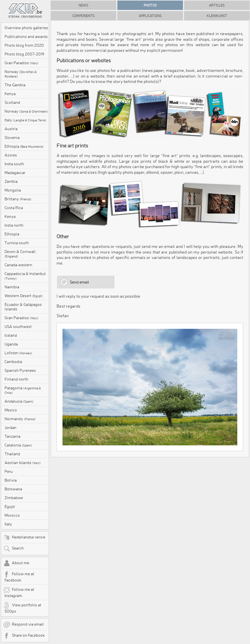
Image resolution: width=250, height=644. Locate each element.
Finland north (16, 379)
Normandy (20, 419)
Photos (150, 5)
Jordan (10, 428)
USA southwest (18, 327)
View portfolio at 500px (22, 608)
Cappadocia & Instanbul (25, 276)
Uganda (11, 344)
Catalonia (18, 445)
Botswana (13, 489)
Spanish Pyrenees (20, 370)
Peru (9, 471)
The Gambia (15, 85)
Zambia (11, 181)
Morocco (12, 515)
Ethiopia (24, 146)
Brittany (18, 199)
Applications (150, 16)
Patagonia (23, 390)
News (83, 5)
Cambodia (13, 362)
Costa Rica (14, 208)
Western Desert (24, 296)
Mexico (11, 410)
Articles (217, 5)
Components (83, 16)
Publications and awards (26, 37)
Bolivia (11, 480)
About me (16, 563)
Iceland (11, 335)
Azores (11, 155)
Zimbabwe (14, 498)
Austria (11, 129)
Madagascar (15, 173)
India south (14, 164)
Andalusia (19, 401)
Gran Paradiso (21, 63)
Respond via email (24, 625)
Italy (25, 120)
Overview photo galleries (26, 28)
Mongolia (13, 190)
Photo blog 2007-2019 (24, 54)
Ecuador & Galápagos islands (23, 307)
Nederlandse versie (24, 538)
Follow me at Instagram (19, 592)
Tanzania (12, 436)
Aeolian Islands (23, 463)
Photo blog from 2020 (24, 45)
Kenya (10, 94)
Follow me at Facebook (19, 577)
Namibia (12, 287)
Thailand (12, 454)
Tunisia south (17, 243)
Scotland (12, 102)
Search (14, 549)
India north (14, 225)
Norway (21, 74)
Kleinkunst (217, 16)
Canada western (18, 265)
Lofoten (18, 353)
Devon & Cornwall (20, 254)
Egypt (10, 506)
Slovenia (12, 138)
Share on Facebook (24, 636)
